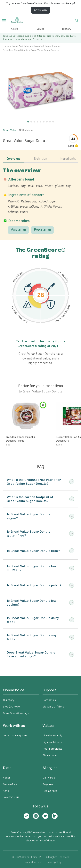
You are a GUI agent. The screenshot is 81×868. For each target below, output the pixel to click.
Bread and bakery (21, 46)
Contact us (49, 700)
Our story (9, 700)
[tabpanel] (40, 201)
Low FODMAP (11, 798)
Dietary (67, 29)
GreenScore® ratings (16, 713)
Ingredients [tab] (68, 159)
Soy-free (48, 784)
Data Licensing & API (15, 736)
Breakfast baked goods (46, 46)
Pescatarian (42, 230)
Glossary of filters (53, 707)
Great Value (10, 130)
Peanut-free (50, 791)
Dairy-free (49, 778)
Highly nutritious (52, 742)
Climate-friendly (52, 736)
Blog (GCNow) (11, 707)
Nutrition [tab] (40, 159)
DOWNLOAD (40, 10)
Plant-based (50, 756)
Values (40, 29)
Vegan (7, 778)
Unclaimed (28, 130)
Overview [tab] (13, 159)
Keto (6, 791)
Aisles (14, 29)
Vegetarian (18, 230)
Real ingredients (52, 749)
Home (6, 46)
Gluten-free (10, 784)
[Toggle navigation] (5, 20)
